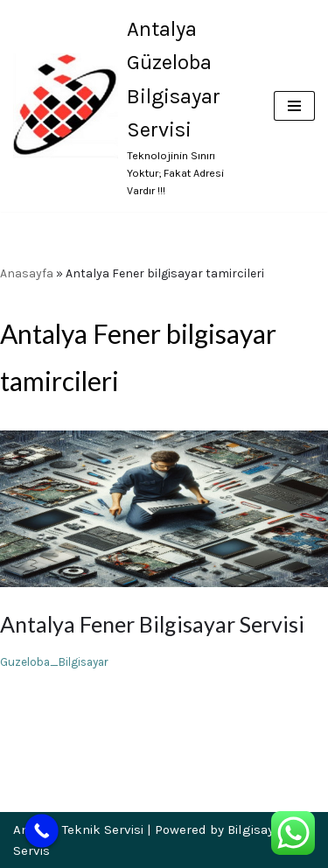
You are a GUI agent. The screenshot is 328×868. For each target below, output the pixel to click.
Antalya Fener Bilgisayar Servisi (152, 624)
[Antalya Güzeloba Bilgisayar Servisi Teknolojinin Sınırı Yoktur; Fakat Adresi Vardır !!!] (130, 106)
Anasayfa (27, 273)
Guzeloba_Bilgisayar (54, 662)
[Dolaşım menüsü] (294, 106)
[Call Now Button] (42, 831)
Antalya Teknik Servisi (78, 829)
